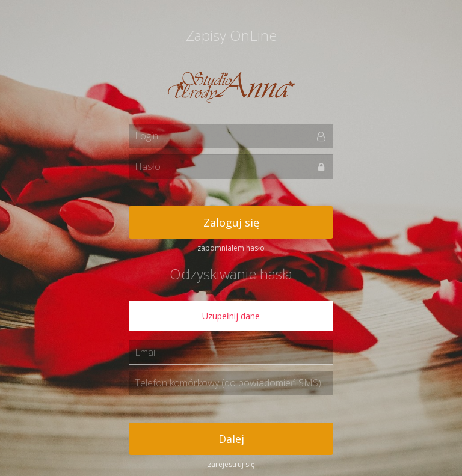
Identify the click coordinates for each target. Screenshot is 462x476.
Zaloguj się (231, 222)
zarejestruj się (231, 464)
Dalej (231, 439)
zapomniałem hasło (231, 248)
